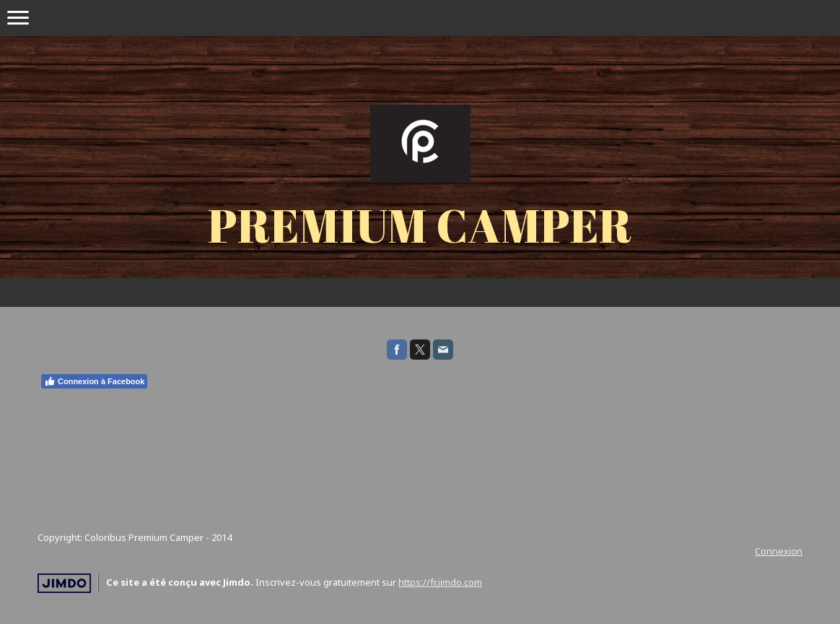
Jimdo (64, 583)
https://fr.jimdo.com (440, 582)
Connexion (779, 551)
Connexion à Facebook (94, 381)
